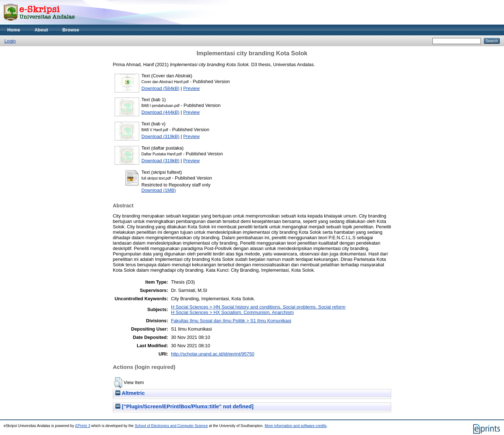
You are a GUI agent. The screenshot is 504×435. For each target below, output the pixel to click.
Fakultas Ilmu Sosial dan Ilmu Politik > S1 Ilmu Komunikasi (231, 321)
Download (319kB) (160, 136)
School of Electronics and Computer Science (171, 426)
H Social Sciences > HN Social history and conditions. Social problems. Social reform (258, 307)
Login (10, 41)
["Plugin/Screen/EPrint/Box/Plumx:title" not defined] (184, 406)
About (41, 30)
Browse (71, 30)
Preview (192, 88)
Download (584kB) (160, 88)
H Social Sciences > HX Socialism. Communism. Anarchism (232, 312)
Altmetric (130, 393)
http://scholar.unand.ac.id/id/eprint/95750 (213, 354)
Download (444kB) (160, 112)
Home (14, 30)
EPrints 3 (83, 426)
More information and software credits (296, 426)
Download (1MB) (159, 190)
